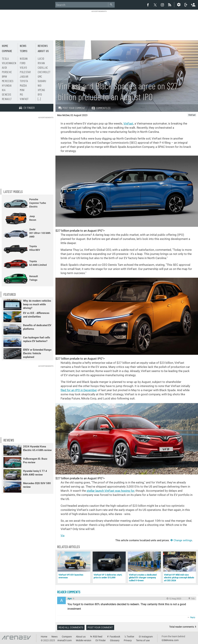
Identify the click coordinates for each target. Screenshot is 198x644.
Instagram (147, 637)
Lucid (41, 58)
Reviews (43, 46)
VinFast (128, 123)
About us (43, 51)
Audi (4, 67)
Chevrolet (44, 72)
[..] (39, 99)
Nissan (24, 58)
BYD (40, 94)
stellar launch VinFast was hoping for (110, 491)
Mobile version (84, 640)
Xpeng (41, 90)
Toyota (24, 81)
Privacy (128, 640)
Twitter (131, 637)
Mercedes (8, 81)
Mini (22, 90)
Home (5, 46)
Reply (193, 617)
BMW (4, 76)
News (23, 46)
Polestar (25, 72)
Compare (7, 51)
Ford (23, 63)
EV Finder (101, 640)
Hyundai (7, 85)
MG (21, 94)
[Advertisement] (99, 23)
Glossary (115, 640)
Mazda (23, 85)
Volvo (23, 67)
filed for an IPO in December (79, 390)
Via (62, 536)
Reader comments (69, 592)
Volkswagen (9, 63)
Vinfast (24, 99)
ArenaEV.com (64, 640)
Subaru (42, 81)
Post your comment (72, 108)
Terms (24, 51)
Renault (7, 99)
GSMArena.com (170, 640)
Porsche (7, 72)
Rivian (41, 63)
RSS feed (98, 637)
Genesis (6, 94)
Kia (4, 90)
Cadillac (43, 67)
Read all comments (71, 627)
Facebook (115, 637)
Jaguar (24, 76)
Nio (40, 85)
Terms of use (143, 640)
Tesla (5, 58)
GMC (40, 76)
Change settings (181, 540)
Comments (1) (101, 108)
